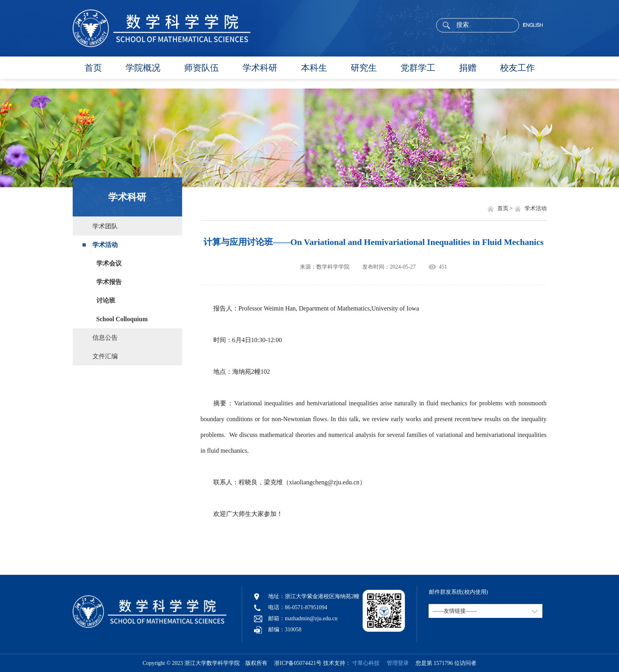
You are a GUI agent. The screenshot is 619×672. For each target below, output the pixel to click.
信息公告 (105, 338)
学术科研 (260, 68)
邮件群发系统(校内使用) (458, 592)
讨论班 (106, 300)
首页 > (506, 208)
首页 (93, 68)
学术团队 (105, 226)
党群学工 (418, 68)
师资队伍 (201, 68)
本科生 (314, 68)
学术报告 (109, 282)
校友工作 (517, 68)
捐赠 (468, 68)
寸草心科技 (366, 663)
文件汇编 (105, 356)
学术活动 (105, 245)
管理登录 (395, 663)
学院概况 (143, 68)
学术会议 (109, 263)
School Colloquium (122, 319)
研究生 (364, 68)
